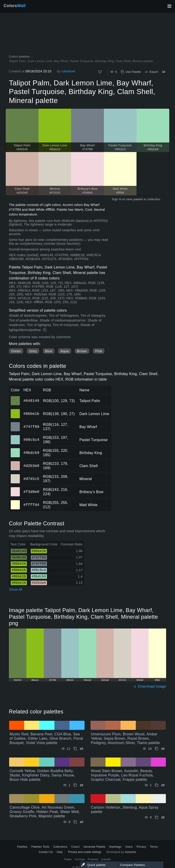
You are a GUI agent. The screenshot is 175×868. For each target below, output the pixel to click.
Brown (82, 351)
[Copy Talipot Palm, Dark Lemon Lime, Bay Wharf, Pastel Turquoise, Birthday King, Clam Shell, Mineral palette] (45, 330)
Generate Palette (94, 847)
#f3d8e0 (31, 492)
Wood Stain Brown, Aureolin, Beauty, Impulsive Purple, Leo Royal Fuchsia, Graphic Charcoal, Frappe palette (122, 775)
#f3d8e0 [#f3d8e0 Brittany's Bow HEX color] (15, 489)
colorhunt (68, 71)
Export (152, 72)
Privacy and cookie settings (85, 852)
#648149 (31, 401)
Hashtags (115, 847)
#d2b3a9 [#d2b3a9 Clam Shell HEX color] (15, 463)
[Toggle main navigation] (169, 6)
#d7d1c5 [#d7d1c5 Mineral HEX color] (15, 476)
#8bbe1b (31, 414)
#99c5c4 (31, 440)
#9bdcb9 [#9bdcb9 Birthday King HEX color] (15, 450)
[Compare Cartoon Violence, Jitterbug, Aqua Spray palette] (163, 817)
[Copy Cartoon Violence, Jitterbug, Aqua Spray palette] (157, 817)
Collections (60, 847)
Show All (16, 589)
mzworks (131, 852)
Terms (154, 847)
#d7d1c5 (31, 479)
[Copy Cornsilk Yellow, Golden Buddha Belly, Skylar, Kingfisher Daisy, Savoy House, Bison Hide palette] (75, 785)
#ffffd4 (31, 505)
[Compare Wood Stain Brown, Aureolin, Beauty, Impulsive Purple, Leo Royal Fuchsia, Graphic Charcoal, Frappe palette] (163, 785)
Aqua (64, 351)
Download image (150, 686)
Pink (99, 351)
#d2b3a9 (31, 466)
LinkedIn (106, 859)
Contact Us (46, 852)
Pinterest (93, 859)
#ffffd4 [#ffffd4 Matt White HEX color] (15, 502)
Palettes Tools (40, 847)
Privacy (141, 847)
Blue (49, 351)
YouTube (80, 859)
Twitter (68, 859)
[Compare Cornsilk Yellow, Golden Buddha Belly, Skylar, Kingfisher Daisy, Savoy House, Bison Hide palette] (82, 785)
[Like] (100, 72)
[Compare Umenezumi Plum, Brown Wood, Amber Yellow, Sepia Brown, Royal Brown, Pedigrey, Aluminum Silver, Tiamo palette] (163, 749)
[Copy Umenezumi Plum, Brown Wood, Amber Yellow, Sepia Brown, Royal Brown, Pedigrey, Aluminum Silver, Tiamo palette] (157, 749)
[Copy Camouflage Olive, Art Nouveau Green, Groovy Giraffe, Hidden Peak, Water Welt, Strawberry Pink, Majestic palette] (75, 822)
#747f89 (31, 427)
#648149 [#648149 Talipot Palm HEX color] (15, 397)
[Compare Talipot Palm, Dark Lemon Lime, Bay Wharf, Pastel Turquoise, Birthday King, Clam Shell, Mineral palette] (164, 72)
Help (60, 852)
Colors (15, 6)
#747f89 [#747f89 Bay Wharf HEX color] (15, 423)
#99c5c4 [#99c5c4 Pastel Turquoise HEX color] (15, 437)
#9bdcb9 (31, 453)
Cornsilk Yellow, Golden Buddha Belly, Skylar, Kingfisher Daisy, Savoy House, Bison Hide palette (42, 775)
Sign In (117, 199)
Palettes (22, 847)
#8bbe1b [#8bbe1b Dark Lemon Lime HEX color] (15, 410)
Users (129, 847)
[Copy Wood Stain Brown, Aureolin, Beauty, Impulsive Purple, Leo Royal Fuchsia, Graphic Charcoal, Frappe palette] (157, 785)
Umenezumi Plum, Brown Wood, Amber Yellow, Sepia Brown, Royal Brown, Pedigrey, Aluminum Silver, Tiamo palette (125, 738)
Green (16, 351)
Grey (33, 351)
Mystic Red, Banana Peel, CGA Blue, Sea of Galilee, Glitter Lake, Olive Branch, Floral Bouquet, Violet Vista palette (46, 738)
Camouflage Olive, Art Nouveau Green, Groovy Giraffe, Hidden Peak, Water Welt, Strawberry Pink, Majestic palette (45, 812)
